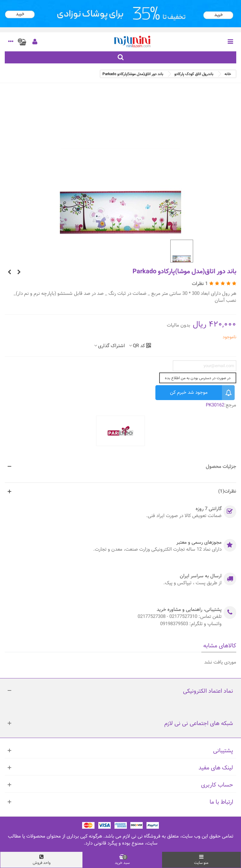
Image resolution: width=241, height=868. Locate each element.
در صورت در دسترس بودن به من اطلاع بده (198, 378)
